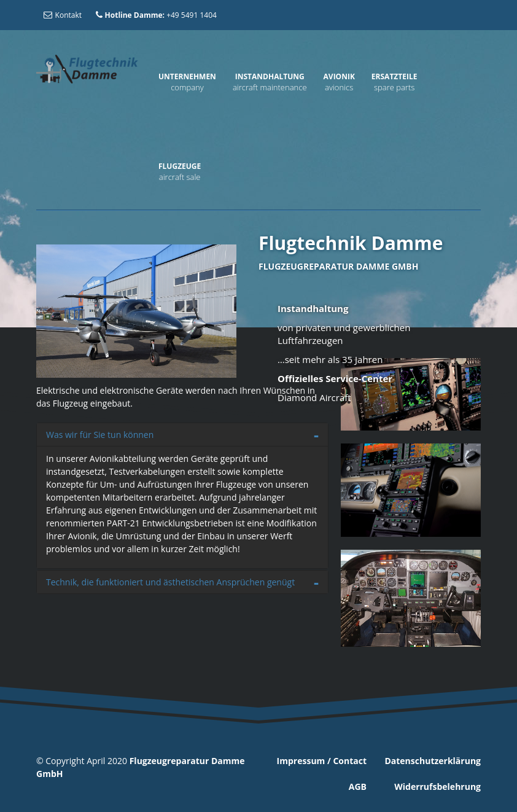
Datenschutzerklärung (433, 761)
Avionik (339, 76)
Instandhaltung (270, 76)
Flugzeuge (180, 166)
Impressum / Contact (322, 761)
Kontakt (62, 15)
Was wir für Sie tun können (100, 435)
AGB (358, 787)
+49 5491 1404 (155, 15)
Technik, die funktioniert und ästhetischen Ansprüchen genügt (170, 582)
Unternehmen (187, 76)
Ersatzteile (395, 76)
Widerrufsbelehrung (437, 787)
